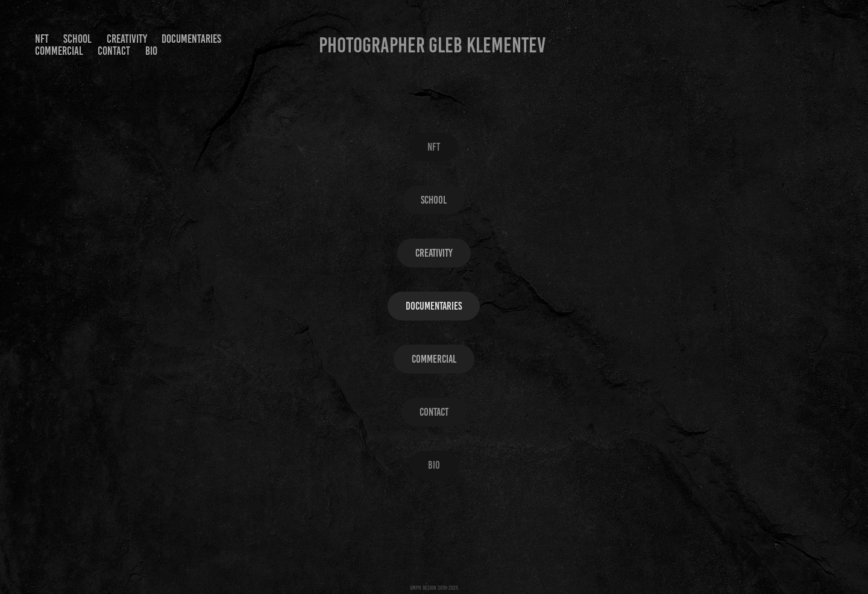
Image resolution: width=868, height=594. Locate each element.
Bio (151, 51)
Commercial (59, 51)
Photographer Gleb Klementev (432, 45)
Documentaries (191, 39)
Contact (114, 51)
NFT (42, 39)
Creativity (127, 39)
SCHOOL (77, 39)
